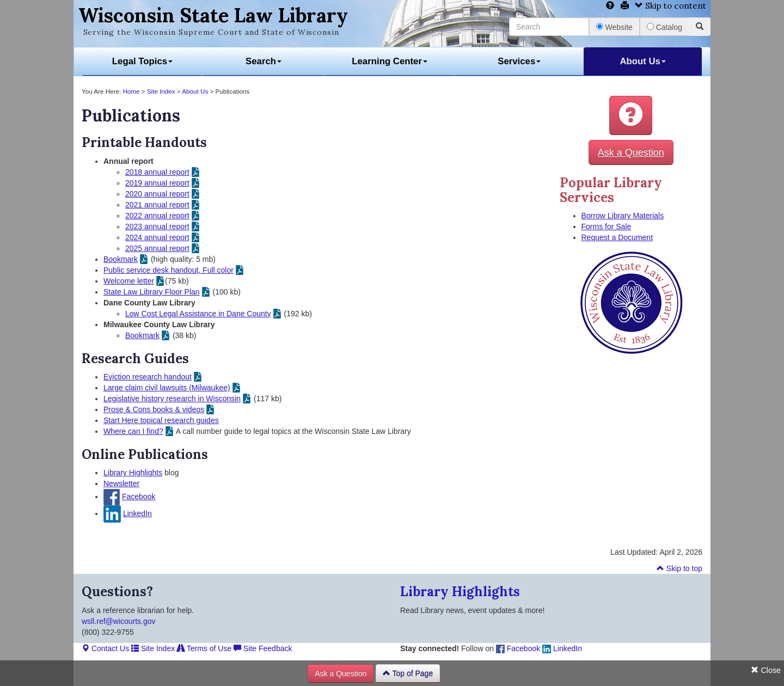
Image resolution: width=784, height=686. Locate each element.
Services (519, 61)
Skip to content (670, 6)
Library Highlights (133, 473)
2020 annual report (157, 194)
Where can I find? (133, 431)
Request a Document (617, 237)
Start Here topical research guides (161, 420)
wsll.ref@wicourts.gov (119, 621)
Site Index (161, 91)
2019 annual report (157, 183)
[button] (631, 115)
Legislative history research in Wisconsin (172, 399)
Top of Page (408, 673)
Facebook (139, 497)
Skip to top (679, 568)
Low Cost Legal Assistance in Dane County (198, 314)
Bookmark (121, 259)
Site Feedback (263, 648)
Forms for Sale (607, 226)
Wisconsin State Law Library (213, 15)
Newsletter (121, 483)
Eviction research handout (148, 377)
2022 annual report (157, 216)
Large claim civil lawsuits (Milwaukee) (167, 388)
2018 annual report (157, 172)
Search (264, 61)
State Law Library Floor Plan (152, 292)
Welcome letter (129, 281)
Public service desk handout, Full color (169, 270)
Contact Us (105, 648)
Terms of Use (204, 648)
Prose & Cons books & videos (154, 409)
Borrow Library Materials (623, 216)
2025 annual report (157, 248)
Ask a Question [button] (631, 152)
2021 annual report (157, 205)
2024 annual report (157, 237)
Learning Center (390, 61)
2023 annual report (157, 226)
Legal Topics (142, 61)
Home (131, 91)
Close (766, 670)
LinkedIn (137, 513)
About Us (643, 61)
